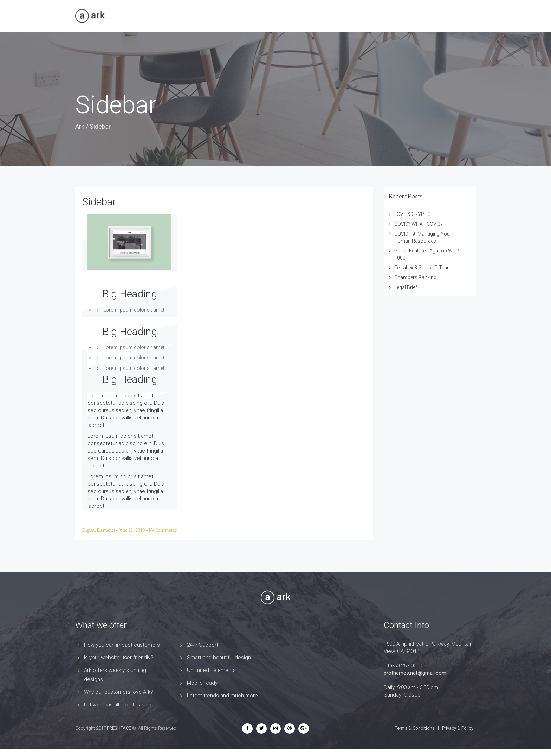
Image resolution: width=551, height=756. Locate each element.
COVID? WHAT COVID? (419, 224)
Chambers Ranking (415, 277)
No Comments (163, 530)
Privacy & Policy (458, 728)
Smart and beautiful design (219, 658)
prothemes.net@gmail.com (415, 673)
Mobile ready (202, 683)
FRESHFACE (119, 728)
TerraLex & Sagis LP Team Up (426, 268)
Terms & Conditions (415, 728)
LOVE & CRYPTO (413, 214)
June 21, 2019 (132, 530)
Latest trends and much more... (225, 696)
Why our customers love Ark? (119, 692)
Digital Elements (99, 530)
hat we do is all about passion (119, 705)
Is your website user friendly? (119, 658)
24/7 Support (203, 645)
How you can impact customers (122, 645)
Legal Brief (406, 287)
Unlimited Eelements (211, 670)
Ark (80, 126)
